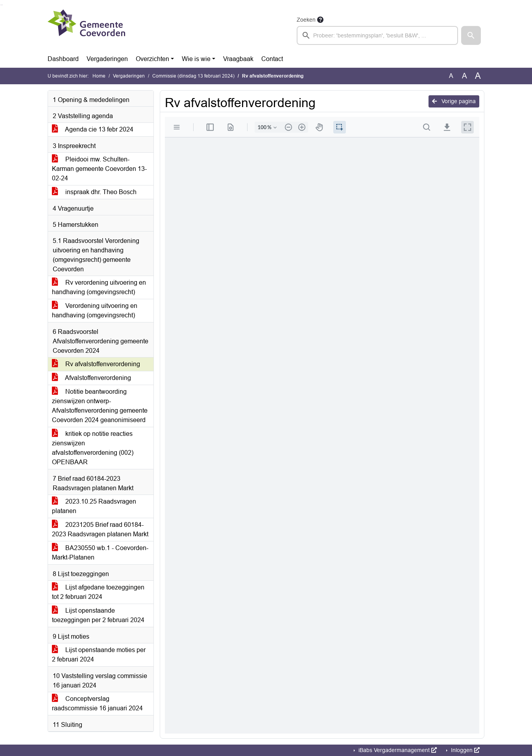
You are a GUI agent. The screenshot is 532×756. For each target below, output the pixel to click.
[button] (471, 35)
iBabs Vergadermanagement (397, 750)
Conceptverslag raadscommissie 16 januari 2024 (97, 703)
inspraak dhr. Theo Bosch (94, 192)
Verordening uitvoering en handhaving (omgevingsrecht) (95, 310)
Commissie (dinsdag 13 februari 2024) (193, 76)
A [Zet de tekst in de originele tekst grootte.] (451, 76)
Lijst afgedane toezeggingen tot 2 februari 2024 (98, 592)
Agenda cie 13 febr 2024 (93, 129)
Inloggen (465, 750)
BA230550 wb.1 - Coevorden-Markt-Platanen (100, 553)
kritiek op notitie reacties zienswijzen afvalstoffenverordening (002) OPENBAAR (93, 448)
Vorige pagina (454, 101)
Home (99, 76)
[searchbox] (377, 35)
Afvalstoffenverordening (91, 378)
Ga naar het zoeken (1, 5)
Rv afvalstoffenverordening (96, 364)
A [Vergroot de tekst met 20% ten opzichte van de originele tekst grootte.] (465, 76)
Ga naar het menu (2, 5)
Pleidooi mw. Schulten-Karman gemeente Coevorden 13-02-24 (99, 169)
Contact (272, 59)
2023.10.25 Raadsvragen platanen (94, 506)
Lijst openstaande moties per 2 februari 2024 (99, 655)
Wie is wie (196, 59)
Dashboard (63, 59)
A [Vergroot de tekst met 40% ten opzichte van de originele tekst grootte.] (478, 76)
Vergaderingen (107, 59)
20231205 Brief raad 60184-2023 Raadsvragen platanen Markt (100, 529)
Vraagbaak (238, 59)
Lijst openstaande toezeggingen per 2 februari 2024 (98, 615)
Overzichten (152, 59)
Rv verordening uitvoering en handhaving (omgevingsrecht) (99, 287)
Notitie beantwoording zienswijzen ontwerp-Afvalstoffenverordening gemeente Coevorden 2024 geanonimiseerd (100, 406)
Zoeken (306, 20)
